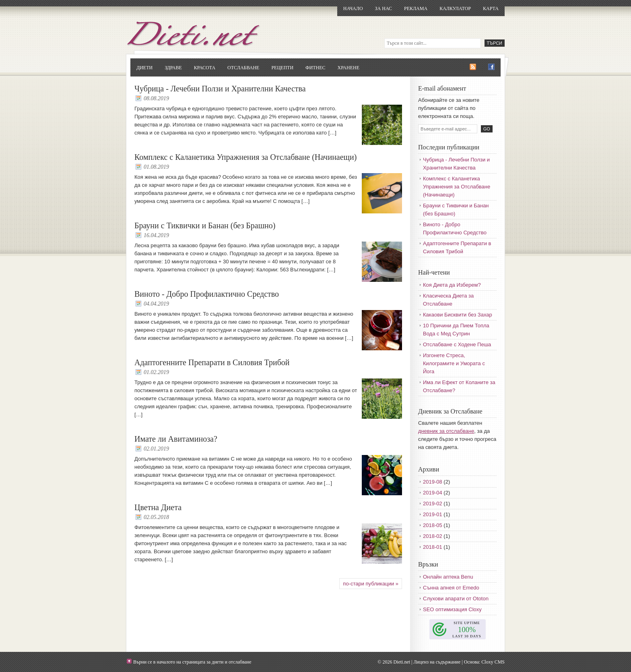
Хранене (348, 68)
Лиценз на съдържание (437, 662)
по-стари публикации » (371, 584)
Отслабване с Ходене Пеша (457, 344)
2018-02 (433, 536)
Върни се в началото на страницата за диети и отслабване (192, 662)
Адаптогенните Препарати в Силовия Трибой (212, 362)
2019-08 (433, 482)
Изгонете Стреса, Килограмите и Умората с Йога (454, 363)
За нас (384, 8)
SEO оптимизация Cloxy (452, 609)
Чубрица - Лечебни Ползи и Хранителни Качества (220, 89)
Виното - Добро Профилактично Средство (207, 294)
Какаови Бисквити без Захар (458, 315)
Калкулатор (455, 8)
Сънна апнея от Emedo (451, 588)
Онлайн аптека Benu (448, 577)
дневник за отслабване (446, 431)
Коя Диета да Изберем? (452, 285)
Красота (205, 68)
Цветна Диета (158, 507)
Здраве (173, 68)
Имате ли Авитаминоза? (176, 439)
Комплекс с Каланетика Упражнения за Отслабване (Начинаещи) (245, 157)
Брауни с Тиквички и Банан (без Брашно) (205, 225)
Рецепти (282, 68)
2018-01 (433, 547)
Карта (491, 8)
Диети (144, 68)
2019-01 (433, 514)
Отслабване (243, 68)
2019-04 (433, 493)
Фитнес (315, 68)
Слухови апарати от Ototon (456, 599)
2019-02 (433, 503)
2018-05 (433, 525)
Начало (353, 8)
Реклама (416, 8)
